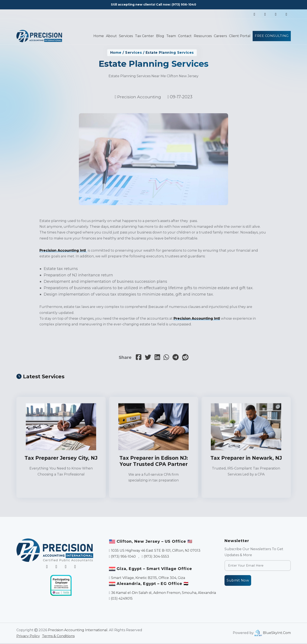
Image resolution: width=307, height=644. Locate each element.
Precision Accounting (139, 97)
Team (170, 36)
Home (97, 36)
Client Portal (238, 36)
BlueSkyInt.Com (277, 634)
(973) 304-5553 (156, 557)
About (110, 36)
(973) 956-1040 (184, 4)
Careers (219, 36)
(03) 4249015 (122, 600)
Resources (201, 36)
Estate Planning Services (170, 53)
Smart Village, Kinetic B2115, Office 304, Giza (148, 579)
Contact (183, 36)
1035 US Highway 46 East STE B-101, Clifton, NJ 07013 (156, 552)
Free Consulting (271, 36)
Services (124, 36)
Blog (159, 36)
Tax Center (143, 36)
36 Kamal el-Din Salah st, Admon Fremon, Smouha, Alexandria (164, 594)
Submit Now (238, 581)
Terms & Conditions (58, 637)
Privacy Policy (28, 637)
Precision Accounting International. (78, 631)
